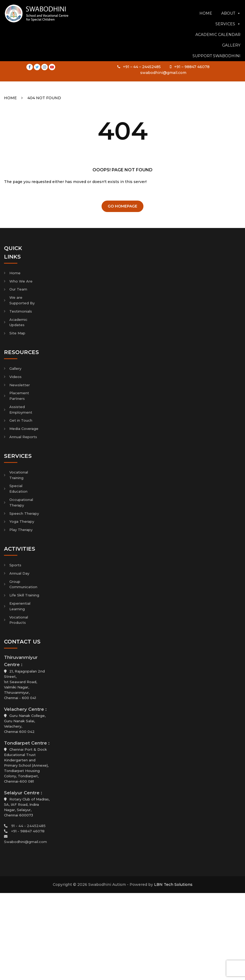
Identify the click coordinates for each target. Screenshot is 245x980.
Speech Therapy (24, 513)
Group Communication (23, 584)
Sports (15, 565)
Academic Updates (18, 322)
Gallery (231, 63)
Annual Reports (23, 437)
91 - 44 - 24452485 (28, 826)
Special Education (18, 489)
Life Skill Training (24, 595)
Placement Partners (19, 396)
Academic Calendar (218, 52)
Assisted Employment (21, 410)
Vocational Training (19, 475)
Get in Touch (21, 420)
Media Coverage (24, 429)
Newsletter (20, 385)
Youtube (52, 6)
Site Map (17, 333)
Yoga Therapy (22, 521)
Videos (15, 377)
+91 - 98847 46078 (28, 831)
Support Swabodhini (216, 74)
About (231, 31)
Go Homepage (122, 206)
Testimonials (21, 311)
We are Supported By (22, 300)
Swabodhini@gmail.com (25, 842)
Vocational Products (19, 620)
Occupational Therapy (21, 502)
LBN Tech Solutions (173, 885)
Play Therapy (21, 530)
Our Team (18, 289)
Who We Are (21, 281)
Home (206, 31)
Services (228, 42)
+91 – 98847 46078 (192, 6)
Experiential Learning (20, 606)
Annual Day (19, 573)
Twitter (37, 6)
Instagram (45, 6)
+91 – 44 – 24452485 (142, 6)
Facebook (30, 6)
